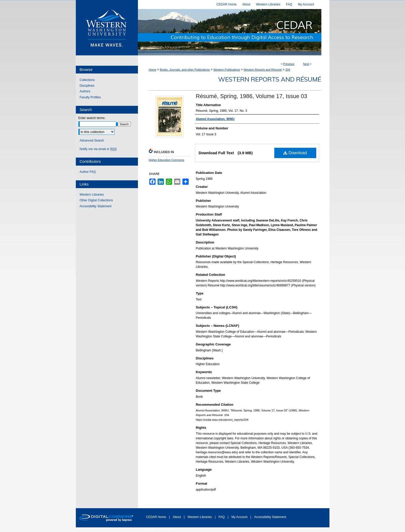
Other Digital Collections (96, 200)
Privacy (151, 529)
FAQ (222, 517)
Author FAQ (88, 172)
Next (306, 64)
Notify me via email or (98, 149)
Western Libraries (92, 195)
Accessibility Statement (96, 206)
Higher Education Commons (167, 160)
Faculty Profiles (90, 97)
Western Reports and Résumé (263, 70)
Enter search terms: (92, 118)
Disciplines (87, 86)
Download (295, 153)
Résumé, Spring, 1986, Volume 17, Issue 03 (252, 96)
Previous (289, 64)
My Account (240, 517)
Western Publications (227, 70)
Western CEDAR (234, 32)
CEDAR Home (157, 517)
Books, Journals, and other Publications (185, 70)
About (177, 517)
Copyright (165, 529)
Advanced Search (92, 141)
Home (153, 70)
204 (288, 70)
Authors (85, 91)
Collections (87, 80)
